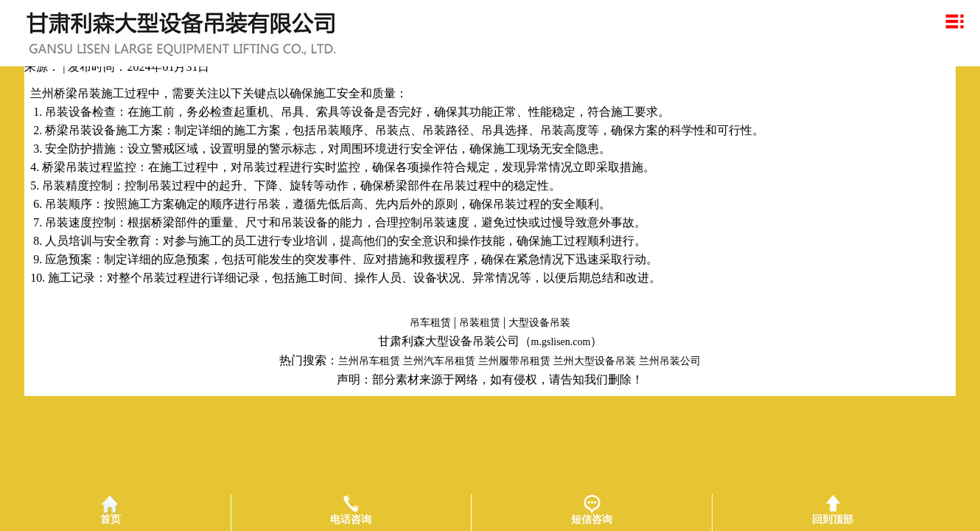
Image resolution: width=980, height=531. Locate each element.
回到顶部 (833, 510)
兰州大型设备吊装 (595, 361)
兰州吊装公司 (670, 361)
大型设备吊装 (539, 323)
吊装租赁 (480, 323)
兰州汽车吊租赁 (439, 361)
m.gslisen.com (561, 342)
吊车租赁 (430, 323)
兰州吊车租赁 (369, 361)
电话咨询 (351, 510)
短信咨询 (592, 510)
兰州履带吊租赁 (514, 361)
